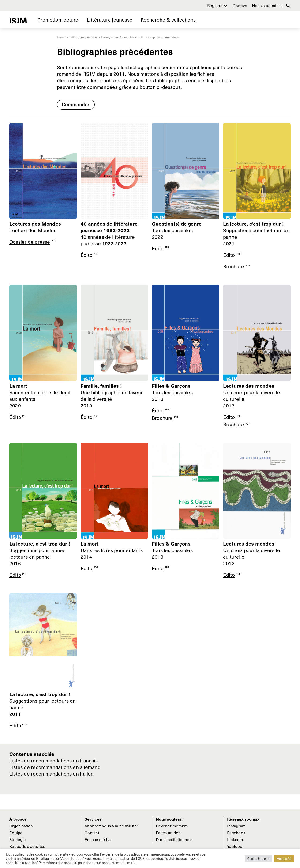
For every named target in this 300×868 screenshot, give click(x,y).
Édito (86, 255)
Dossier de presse (30, 242)
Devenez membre (172, 826)
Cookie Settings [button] (258, 859)
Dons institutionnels (174, 839)
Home (62, 37)
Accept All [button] (284, 859)
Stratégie (17, 839)
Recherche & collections (168, 20)
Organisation (21, 826)
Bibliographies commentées (160, 37)
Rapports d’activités (27, 846)
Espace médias (98, 839)
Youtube (235, 846)
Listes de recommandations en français (54, 761)
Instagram (236, 826)
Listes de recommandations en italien (52, 774)
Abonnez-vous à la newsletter (111, 826)
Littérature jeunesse (110, 20)
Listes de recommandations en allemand (55, 767)
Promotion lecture (58, 20)
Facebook (236, 833)
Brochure (234, 266)
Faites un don (168, 833)
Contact (240, 6)
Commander (76, 104)
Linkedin (235, 839)
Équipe (16, 833)
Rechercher (288, 6)
